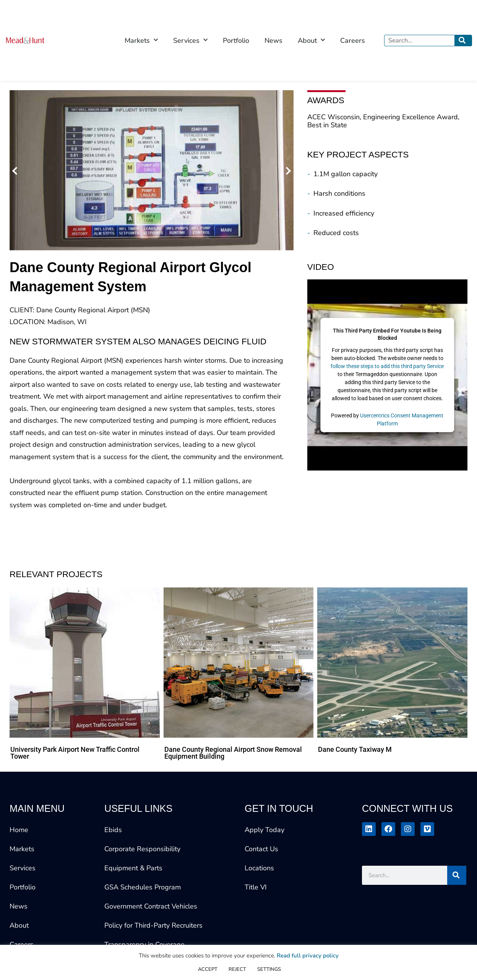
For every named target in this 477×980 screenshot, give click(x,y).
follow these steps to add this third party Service (387, 366)
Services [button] (190, 40)
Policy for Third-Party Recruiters (153, 925)
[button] (16, 170)
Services (23, 868)
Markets (22, 849)
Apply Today (264, 830)
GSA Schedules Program (143, 887)
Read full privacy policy (308, 956)
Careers (353, 41)
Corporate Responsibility (142, 849)
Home (19, 830)
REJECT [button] (237, 969)
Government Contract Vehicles (151, 906)
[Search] (463, 41)
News (273, 41)
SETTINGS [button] (269, 969)
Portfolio (236, 41)
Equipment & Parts (133, 868)
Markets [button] (141, 40)
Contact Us (261, 849)
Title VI (256, 887)
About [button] (311, 40)
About (19, 925)
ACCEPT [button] (208, 969)
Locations (259, 868)
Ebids (113, 830)
